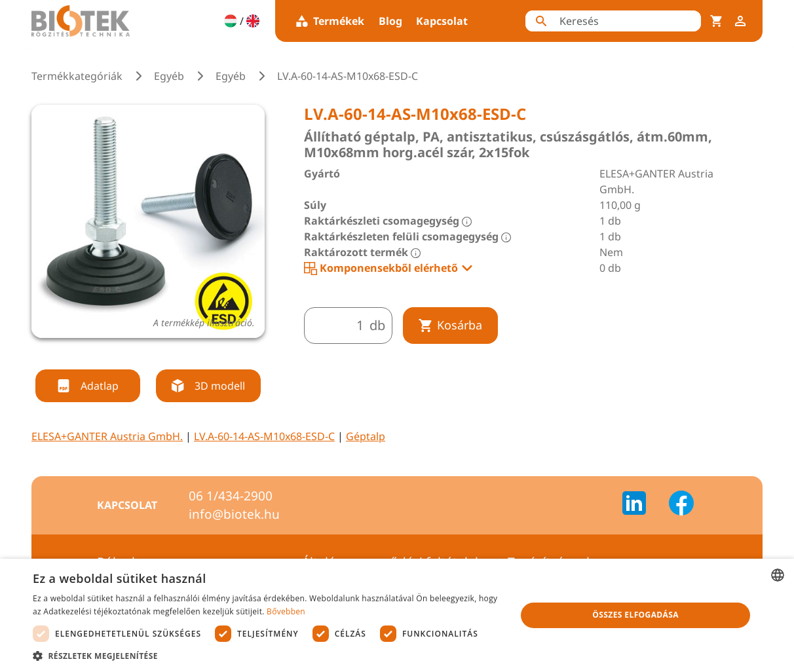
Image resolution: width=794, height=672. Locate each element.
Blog (390, 21)
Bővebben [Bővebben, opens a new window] (286, 611)
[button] (267, 656)
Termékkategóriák (77, 76)
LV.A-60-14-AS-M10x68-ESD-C (264, 436)
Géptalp (366, 436)
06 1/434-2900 (231, 496)
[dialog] (397, 615)
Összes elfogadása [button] (635, 615)
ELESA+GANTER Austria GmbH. (107, 436)
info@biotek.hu (234, 514)
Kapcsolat (442, 21)
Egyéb (169, 76)
